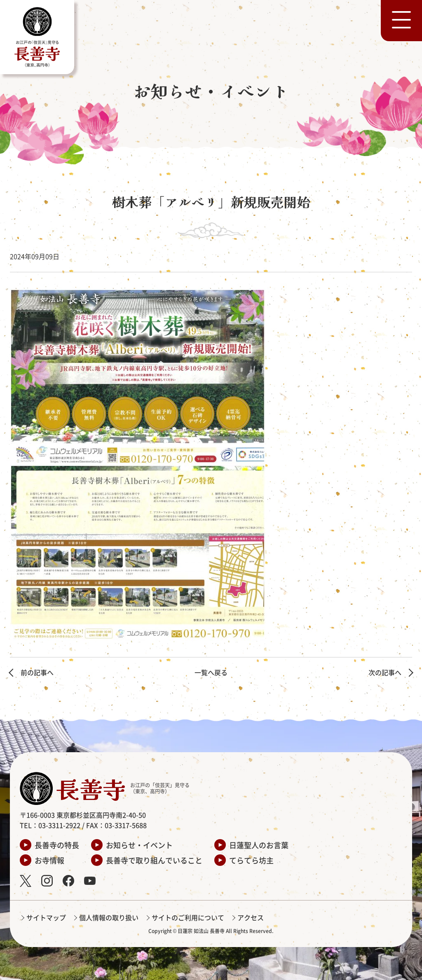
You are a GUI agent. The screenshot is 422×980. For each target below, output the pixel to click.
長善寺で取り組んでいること (154, 860)
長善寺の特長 (57, 845)
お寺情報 (49, 860)
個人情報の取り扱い (109, 917)
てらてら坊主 (251, 860)
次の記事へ (385, 672)
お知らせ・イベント (139, 845)
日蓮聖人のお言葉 (259, 845)
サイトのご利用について (188, 917)
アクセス (251, 917)
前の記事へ (37, 672)
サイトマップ (46, 917)
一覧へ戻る (211, 672)
